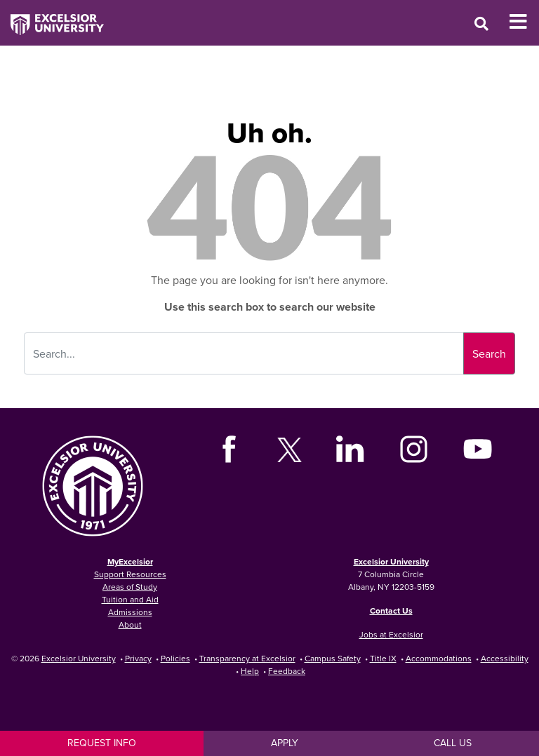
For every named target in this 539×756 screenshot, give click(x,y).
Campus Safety (333, 658)
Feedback (287, 671)
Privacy (138, 658)
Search (489, 353)
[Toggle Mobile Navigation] (524, 22)
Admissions (130, 612)
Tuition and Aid (130, 599)
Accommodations (439, 658)
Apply (285, 743)
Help (250, 671)
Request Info (102, 743)
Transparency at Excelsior (247, 658)
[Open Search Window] (481, 23)
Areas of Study (130, 587)
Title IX (383, 658)
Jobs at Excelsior (391, 634)
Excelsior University (391, 561)
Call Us (453, 743)
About (130, 625)
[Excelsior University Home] (52, 18)
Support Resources (130, 574)
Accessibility (505, 658)
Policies (175, 658)
